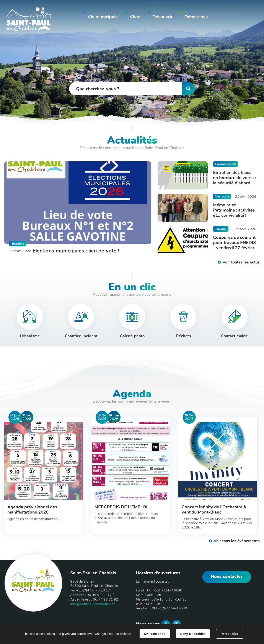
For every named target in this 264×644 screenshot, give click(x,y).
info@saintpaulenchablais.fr (93, 604)
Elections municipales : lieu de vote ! (76, 251)
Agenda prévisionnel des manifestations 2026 (32, 510)
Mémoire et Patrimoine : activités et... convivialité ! (234, 210)
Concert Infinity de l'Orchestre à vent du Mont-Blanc (214, 510)
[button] (103, 18)
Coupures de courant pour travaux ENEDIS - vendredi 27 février (235, 243)
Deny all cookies (193, 634)
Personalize (230, 634)
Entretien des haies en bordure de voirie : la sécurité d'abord (235, 178)
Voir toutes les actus (241, 262)
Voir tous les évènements (237, 541)
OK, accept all (155, 634)
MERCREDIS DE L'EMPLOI (121, 507)
